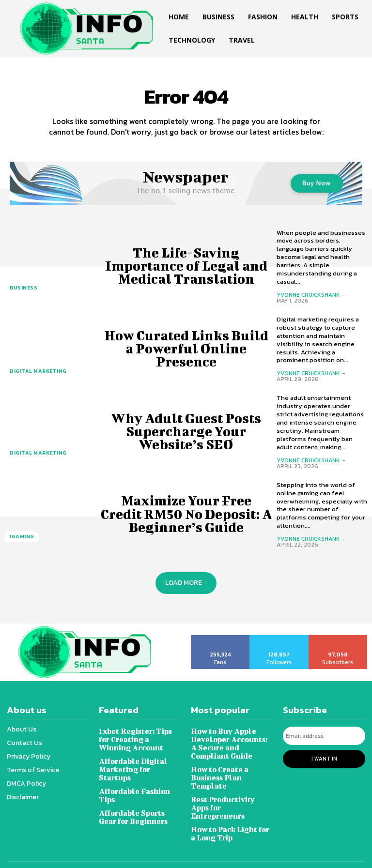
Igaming (21, 537)
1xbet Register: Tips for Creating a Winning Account (139, 739)
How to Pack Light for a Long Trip (232, 814)
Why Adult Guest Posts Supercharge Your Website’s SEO (186, 431)
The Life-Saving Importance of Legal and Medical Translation (186, 266)
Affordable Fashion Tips (133, 785)
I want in (324, 757)
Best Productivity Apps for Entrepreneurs (231, 793)
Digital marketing (37, 372)
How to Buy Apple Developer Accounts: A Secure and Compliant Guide (230, 742)
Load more (186, 583)
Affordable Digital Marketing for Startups (139, 764)
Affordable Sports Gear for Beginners (139, 806)
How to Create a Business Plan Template (232, 771)
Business (23, 288)
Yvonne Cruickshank (308, 295)
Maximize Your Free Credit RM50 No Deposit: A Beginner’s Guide (186, 514)
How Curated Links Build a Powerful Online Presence (186, 348)
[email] (324, 735)
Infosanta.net (175, 855)
